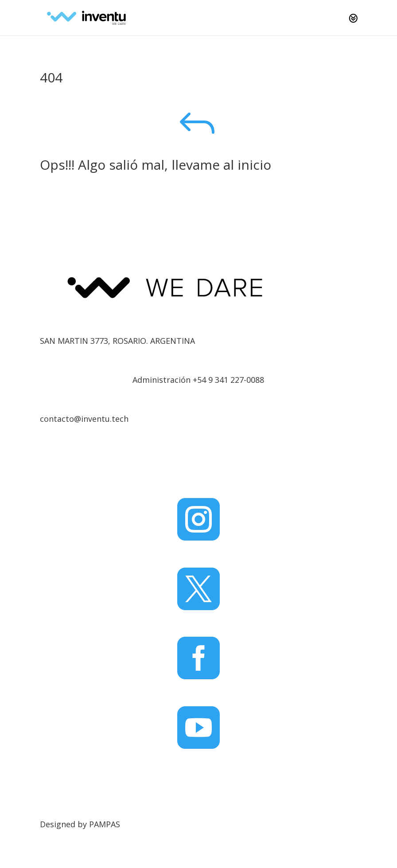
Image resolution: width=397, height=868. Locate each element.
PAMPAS (105, 824)
